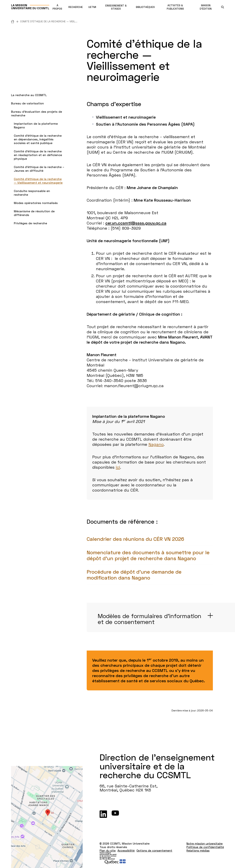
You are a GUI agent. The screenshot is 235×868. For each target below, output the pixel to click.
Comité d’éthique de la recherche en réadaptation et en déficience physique (38, 155)
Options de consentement (154, 850)
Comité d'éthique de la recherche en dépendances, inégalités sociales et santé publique (38, 139)
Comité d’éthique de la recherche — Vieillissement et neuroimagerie (38, 181)
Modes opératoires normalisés (36, 203)
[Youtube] (115, 814)
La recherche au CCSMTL (29, 95)
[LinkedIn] (103, 814)
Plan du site (108, 850)
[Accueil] (16, 21)
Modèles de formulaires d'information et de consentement (150, 619)
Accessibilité (126, 850)
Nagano (156, 444)
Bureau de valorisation (27, 103)
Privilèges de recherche (30, 223)
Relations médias (198, 850)
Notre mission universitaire (205, 843)
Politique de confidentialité (205, 847)
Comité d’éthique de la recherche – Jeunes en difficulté (39, 169)
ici (118, 467)
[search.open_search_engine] (223, 7)
